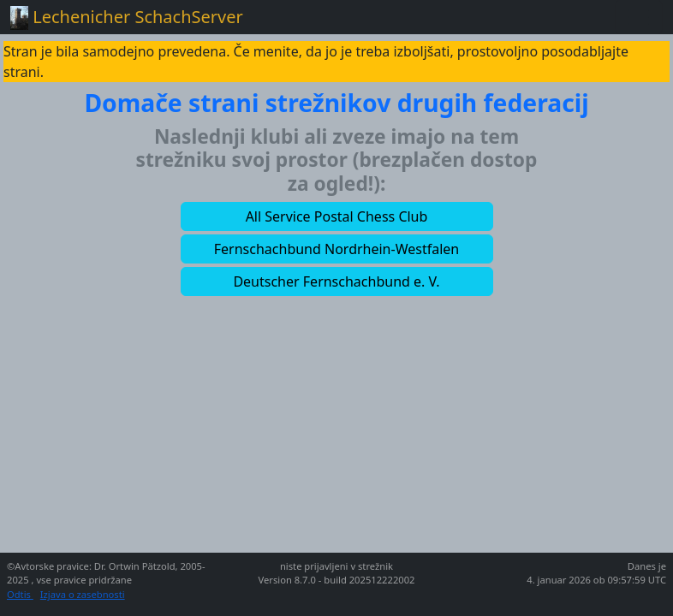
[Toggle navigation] (639, 17)
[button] (337, 216)
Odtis (20, 594)
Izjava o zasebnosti (83, 594)
